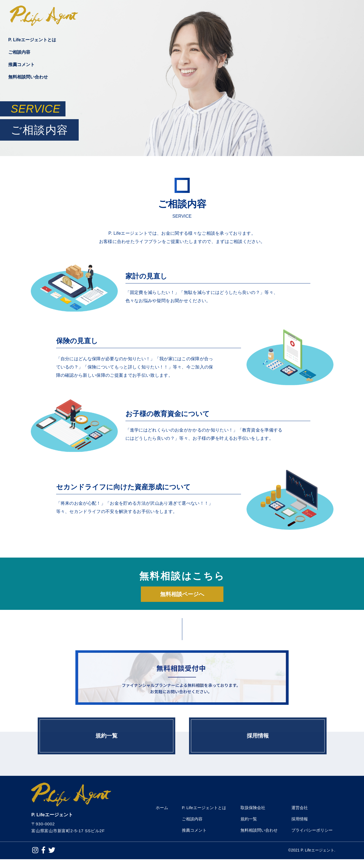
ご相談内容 (19, 54)
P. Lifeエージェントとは (32, 42)
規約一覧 (106, 741)
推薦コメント (21, 67)
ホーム (162, 816)
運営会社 (300, 816)
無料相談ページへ (182, 595)
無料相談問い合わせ (28, 79)
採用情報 (258, 741)
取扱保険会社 (253, 816)
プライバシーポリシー (312, 839)
